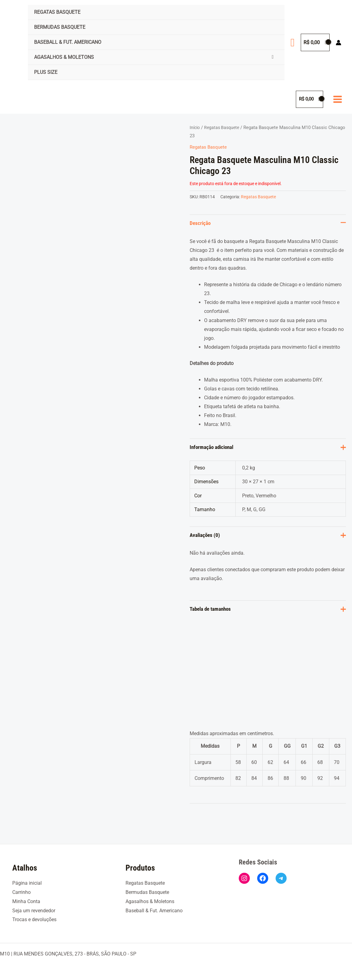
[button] (293, 43)
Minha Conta (26, 901)
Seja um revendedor (34, 911)
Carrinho (21, 892)
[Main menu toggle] (338, 99)
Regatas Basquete (57, 12)
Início (195, 127)
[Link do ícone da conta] (338, 43)
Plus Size (46, 72)
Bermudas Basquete (60, 27)
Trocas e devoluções (34, 919)
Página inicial (27, 883)
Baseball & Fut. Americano (68, 42)
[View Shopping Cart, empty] (315, 43)
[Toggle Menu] (273, 57)
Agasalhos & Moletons (64, 57)
